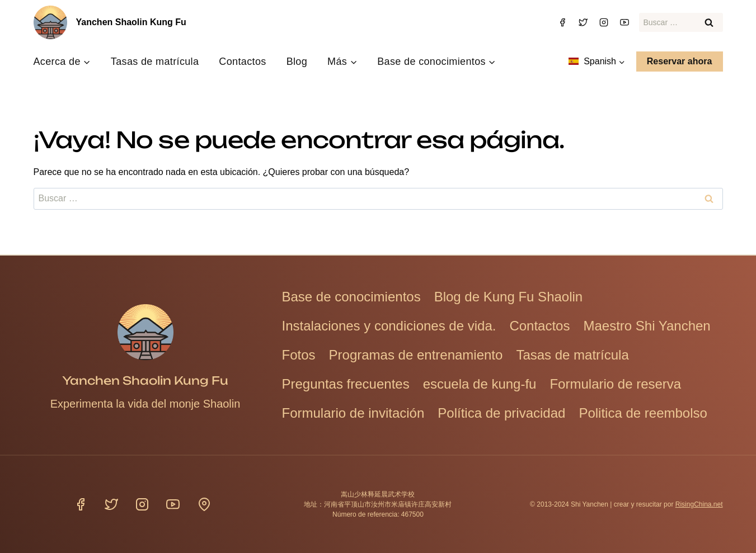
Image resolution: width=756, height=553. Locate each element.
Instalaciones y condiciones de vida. (389, 326)
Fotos (299, 355)
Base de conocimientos (351, 297)
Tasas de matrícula (155, 62)
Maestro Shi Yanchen (647, 326)
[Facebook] (562, 22)
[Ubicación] (204, 504)
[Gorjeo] (583, 22)
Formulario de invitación (353, 413)
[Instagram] (604, 22)
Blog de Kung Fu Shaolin (509, 297)
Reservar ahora (680, 61)
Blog (297, 62)
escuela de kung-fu (480, 384)
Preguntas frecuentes (346, 384)
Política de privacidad (501, 413)
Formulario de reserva (615, 384)
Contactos (242, 62)
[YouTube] (624, 22)
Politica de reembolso (643, 413)
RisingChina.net (699, 504)
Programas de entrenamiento (416, 355)
